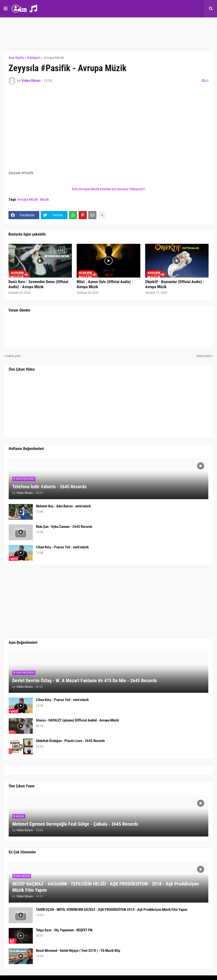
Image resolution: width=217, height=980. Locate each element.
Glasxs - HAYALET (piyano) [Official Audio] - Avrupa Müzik (77, 720)
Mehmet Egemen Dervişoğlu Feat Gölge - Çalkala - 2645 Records (75, 824)
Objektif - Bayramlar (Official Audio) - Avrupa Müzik (175, 284)
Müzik (44, 199)
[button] (6, 9)
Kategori (34, 58)
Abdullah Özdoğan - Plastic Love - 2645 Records (70, 741)
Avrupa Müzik (54, 58)
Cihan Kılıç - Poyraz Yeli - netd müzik (62, 547)
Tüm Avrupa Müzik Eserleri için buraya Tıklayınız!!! (108, 189)
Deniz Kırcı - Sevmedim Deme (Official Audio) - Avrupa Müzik (38, 284)
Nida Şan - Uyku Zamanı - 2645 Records (64, 527)
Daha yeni (13, 356)
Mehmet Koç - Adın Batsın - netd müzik (63, 506)
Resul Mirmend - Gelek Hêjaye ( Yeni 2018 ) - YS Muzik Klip (78, 951)
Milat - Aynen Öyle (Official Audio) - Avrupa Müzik (105, 284)
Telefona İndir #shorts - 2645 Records (49, 487)
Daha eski (204, 356)
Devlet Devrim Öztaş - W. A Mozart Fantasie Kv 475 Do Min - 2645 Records (85, 681)
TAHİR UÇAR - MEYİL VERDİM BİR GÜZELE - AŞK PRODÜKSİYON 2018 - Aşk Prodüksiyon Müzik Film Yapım (112, 910)
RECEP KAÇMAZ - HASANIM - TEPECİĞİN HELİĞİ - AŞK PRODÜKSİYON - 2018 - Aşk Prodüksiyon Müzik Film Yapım (105, 887)
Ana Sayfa (16, 58)
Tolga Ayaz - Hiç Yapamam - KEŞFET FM (64, 930)
